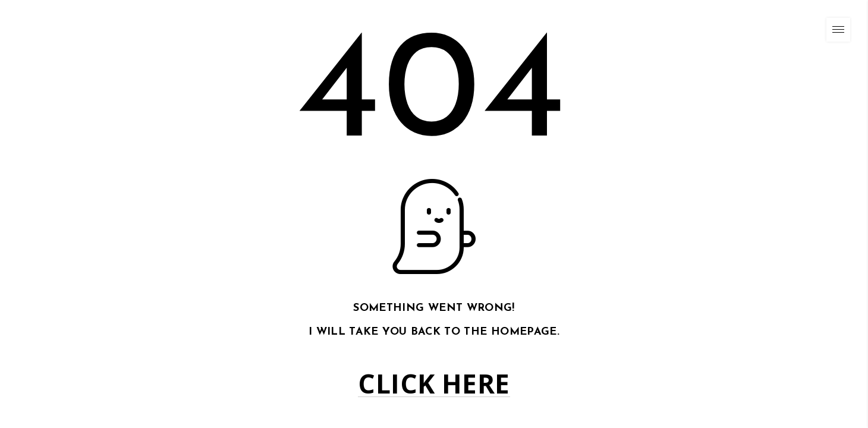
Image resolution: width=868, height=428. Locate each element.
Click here (434, 384)
